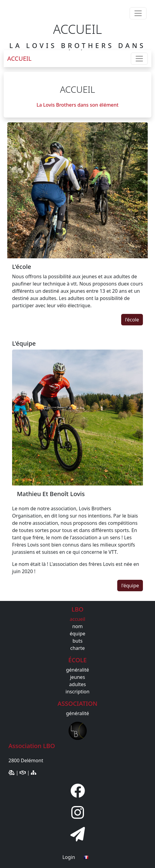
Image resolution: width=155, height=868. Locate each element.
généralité (77, 670)
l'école (132, 320)
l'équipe (130, 586)
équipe (78, 634)
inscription (77, 692)
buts (77, 641)
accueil (78, 619)
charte (78, 648)
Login (69, 857)
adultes (77, 684)
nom (77, 626)
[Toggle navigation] (138, 13)
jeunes (78, 677)
